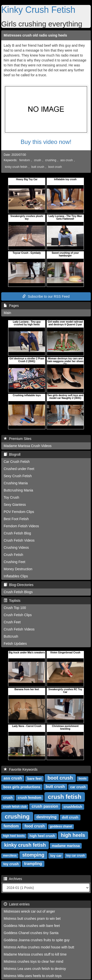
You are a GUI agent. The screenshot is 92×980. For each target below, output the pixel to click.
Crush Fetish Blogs (18, 592)
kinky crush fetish (16, 167)
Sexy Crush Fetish (18, 476)
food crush (35, 826)
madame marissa (66, 845)
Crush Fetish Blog (17, 533)
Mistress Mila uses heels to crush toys (33, 976)
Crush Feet (12, 622)
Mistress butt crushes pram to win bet (32, 919)
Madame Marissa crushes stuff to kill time (35, 954)
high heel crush (42, 836)
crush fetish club (15, 807)
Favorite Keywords (21, 769)
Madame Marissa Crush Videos (28, 446)
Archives (13, 879)
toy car (56, 855)
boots (83, 779)
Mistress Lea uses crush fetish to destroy (35, 969)
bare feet (34, 778)
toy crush (11, 864)
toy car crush (75, 856)
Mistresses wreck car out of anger (29, 911)
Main (7, 313)
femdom (25, 160)
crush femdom (29, 797)
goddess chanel (61, 826)
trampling (33, 864)
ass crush (67, 160)
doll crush (70, 817)
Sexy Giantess (15, 505)
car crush (78, 787)
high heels (73, 835)
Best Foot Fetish (16, 519)
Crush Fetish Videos (19, 540)
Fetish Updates (15, 644)
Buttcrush (11, 636)
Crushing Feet (14, 562)
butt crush (38, 167)
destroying (47, 817)
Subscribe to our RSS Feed (46, 296)
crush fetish (65, 796)
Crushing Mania (16, 483)
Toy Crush (11, 497)
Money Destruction (18, 569)
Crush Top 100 (15, 608)
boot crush (55, 167)
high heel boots (14, 836)
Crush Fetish (13, 555)
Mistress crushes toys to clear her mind (33, 961)
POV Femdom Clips (19, 512)
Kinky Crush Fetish (38, 10)
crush (37, 160)
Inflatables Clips (16, 576)
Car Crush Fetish (17, 462)
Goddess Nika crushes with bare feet (32, 926)
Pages (11, 306)
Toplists (12, 601)
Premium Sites (18, 439)
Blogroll (12, 454)
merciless (10, 856)
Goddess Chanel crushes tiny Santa (31, 933)
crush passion (45, 806)
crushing (51, 160)
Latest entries (17, 904)
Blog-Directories (19, 585)
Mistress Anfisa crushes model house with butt (39, 947)
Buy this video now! (46, 142)
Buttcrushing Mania (18, 490)
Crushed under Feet (19, 469)
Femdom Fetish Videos (21, 526)
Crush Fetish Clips (18, 615)
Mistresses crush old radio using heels (35, 35)
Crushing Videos (16, 548)
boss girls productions (22, 787)
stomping (33, 855)
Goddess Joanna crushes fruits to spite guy (37, 940)
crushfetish (73, 806)
